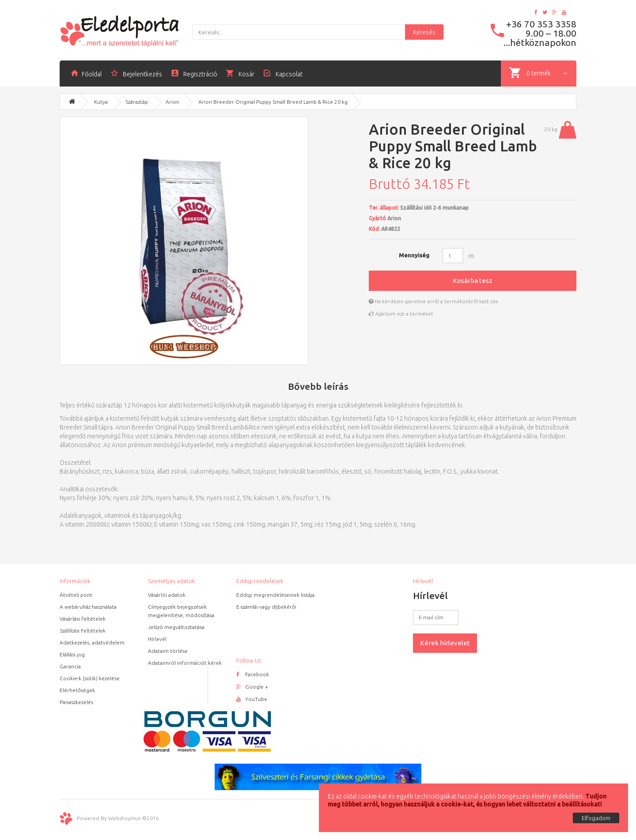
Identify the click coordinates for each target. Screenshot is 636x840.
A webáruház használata (88, 607)
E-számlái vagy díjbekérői (266, 607)
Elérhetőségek (77, 690)
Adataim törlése (168, 651)
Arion (172, 102)
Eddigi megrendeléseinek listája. (276, 595)
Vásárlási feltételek (83, 619)
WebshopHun (125, 818)
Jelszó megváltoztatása (176, 627)
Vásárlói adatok (167, 595)
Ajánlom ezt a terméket (401, 314)
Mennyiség (414, 255)
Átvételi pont (76, 595)
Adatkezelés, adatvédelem (92, 642)
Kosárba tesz (473, 281)
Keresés (424, 32)
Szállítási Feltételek (83, 631)
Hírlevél (157, 639)
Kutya (101, 102)
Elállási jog (72, 654)
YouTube (252, 699)
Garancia (70, 666)
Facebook (253, 674)
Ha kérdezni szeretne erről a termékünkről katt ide (433, 301)
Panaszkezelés (76, 702)
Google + (252, 687)
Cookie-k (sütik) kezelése (90, 678)
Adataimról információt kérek (185, 663)
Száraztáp (137, 102)
